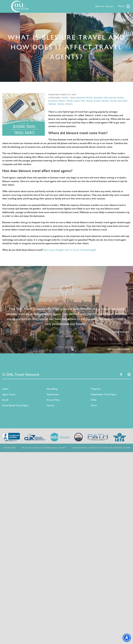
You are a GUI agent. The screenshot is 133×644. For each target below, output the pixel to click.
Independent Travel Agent (104, 394)
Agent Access (9, 394)
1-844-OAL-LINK (9, 448)
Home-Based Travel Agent (15, 406)
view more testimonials (119, 349)
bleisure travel (84, 98)
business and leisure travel (109, 98)
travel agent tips (76, 101)
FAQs (94, 400)
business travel (57, 101)
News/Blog (52, 389)
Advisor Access (104, 6)
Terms (94, 406)
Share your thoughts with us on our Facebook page (69, 250)
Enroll (5, 400)
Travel (65, 98)
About (5, 389)
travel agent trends (98, 101)
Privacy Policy (53, 400)
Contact (50, 406)
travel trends (65, 104)
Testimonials (53, 394)
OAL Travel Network (20, 6)
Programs (96, 389)
